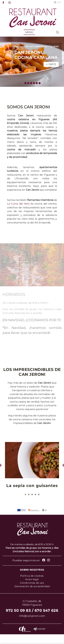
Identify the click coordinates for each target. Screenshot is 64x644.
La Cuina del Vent (18, 204)
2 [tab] (29, 494)
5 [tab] (39, 494)
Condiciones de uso (32, 583)
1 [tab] (25, 494)
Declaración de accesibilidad (32, 586)
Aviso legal (32, 579)
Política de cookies (32, 576)
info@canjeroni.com (32, 616)
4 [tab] (35, 494)
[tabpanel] (32, 465)
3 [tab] (32, 494)
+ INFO (55, 64)
